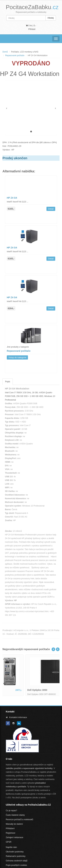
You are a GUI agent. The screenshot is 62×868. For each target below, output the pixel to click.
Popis (8, 382)
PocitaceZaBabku (32, 7)
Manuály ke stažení (14, 824)
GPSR (9, 842)
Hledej (51, 18)
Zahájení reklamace (14, 837)
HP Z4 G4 (12, 198)
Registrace (10, 833)
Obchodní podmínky (15, 852)
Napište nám (11, 847)
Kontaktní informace (18, 717)
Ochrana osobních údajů (17, 861)
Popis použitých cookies (16, 865)
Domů (5, 52)
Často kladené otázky (15, 815)
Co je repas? (11, 811)
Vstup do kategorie (17, 357)
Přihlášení (10, 828)
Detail (51, 209)
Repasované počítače (15, 55)
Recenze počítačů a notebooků (19, 820)
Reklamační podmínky (16, 856)
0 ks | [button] (31, 26)
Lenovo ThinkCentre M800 (20, 690)
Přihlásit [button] (32, 29)
